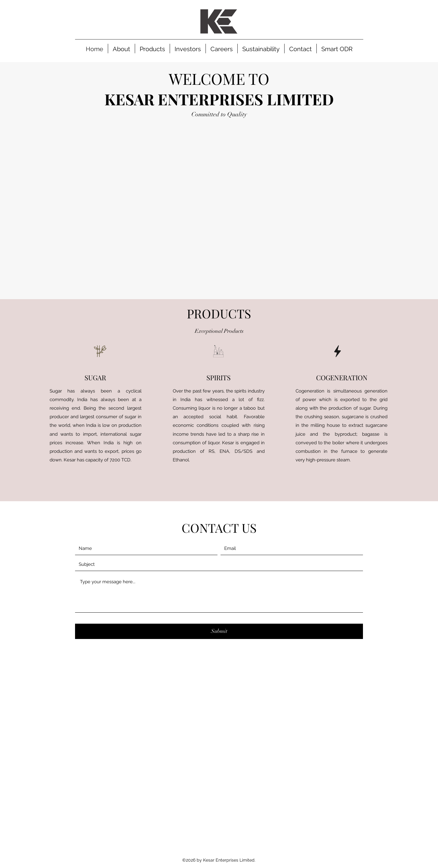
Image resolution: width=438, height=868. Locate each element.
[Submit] (219, 631)
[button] (152, 49)
